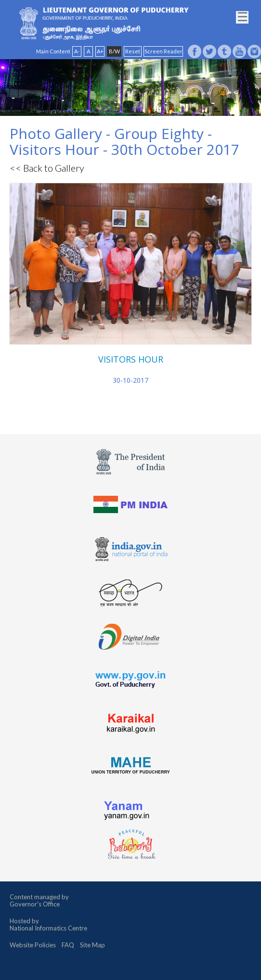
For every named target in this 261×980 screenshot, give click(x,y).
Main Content (53, 51)
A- (77, 51)
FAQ (68, 945)
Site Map (92, 945)
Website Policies (33, 945)
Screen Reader (163, 51)
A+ (100, 51)
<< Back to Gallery (47, 168)
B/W (114, 51)
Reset (133, 51)
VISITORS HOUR (131, 359)
